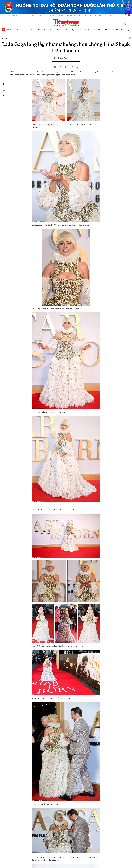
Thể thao (68, 30)
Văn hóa (87, 30)
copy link (66, 67)
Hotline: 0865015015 (40, 15)
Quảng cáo (107, 15)
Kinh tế (15, 30)
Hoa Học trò (87, 15)
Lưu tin (4, 84)
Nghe (4, 73)
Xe (82, 30)
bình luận (77, 67)
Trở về (4, 95)
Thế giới (45, 30)
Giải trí (94, 30)
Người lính (76, 30)
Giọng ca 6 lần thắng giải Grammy (44, 124)
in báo (72, 67)
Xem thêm (129, 30)
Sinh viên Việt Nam (73, 15)
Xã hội (9, 30)
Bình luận (4, 90)
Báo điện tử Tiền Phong (66, 22)
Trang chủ (3, 30)
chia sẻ (55, 67)
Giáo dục (101, 30)
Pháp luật (60, 30)
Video (123, 30)
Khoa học (108, 30)
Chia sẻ (4, 79)
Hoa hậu (116, 30)
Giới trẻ (52, 30)
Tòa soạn (97, 15)
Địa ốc (31, 30)
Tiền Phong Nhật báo (57, 15)
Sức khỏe (38, 30)
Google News (130, 38)
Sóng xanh (23, 30)
